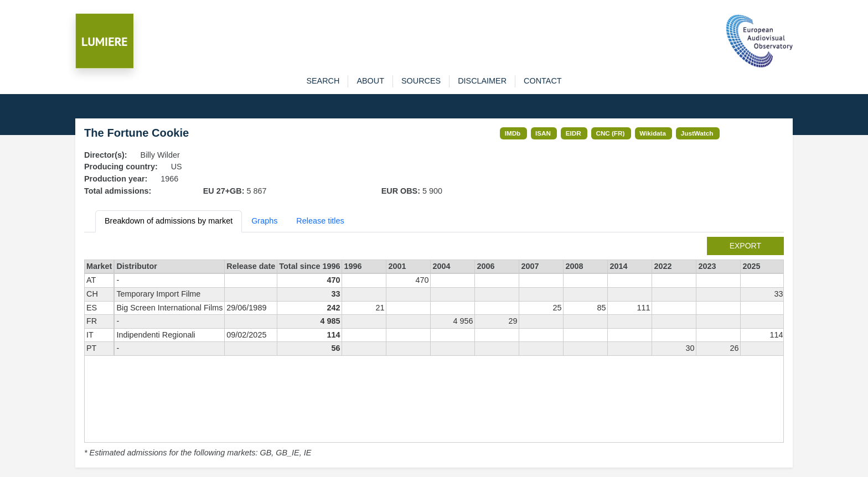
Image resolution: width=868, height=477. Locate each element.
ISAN (543, 133)
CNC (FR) (611, 133)
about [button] (370, 81)
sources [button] (421, 81)
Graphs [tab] (264, 221)
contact (542, 81)
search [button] (323, 81)
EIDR (573, 133)
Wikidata (653, 133)
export (745, 246)
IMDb (513, 133)
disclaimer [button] (482, 81)
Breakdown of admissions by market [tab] (169, 221)
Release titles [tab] (320, 221)
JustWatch (697, 133)
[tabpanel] (434, 348)
